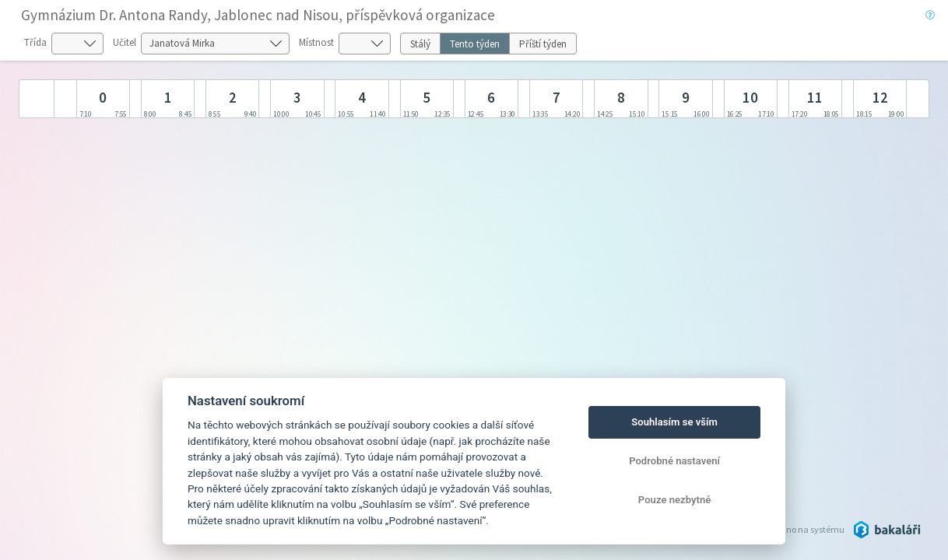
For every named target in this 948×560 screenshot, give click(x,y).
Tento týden (475, 44)
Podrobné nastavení (674, 461)
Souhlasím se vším (674, 422)
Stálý (420, 44)
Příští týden (543, 44)
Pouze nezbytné (675, 500)
